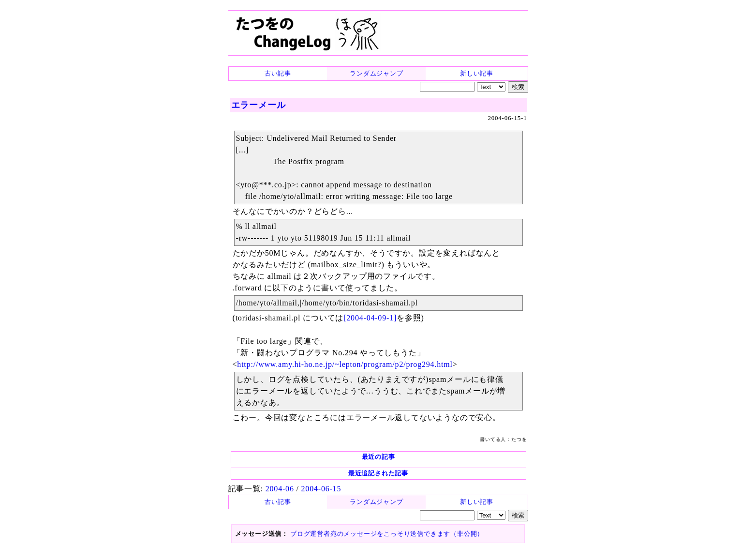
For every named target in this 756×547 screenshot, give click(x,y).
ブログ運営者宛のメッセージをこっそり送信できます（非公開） (387, 534)
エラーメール (259, 105)
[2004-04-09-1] (370, 318)
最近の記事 (378, 457)
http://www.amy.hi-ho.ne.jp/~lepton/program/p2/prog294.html (345, 364)
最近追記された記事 (378, 473)
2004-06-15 (321, 489)
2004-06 (280, 489)
